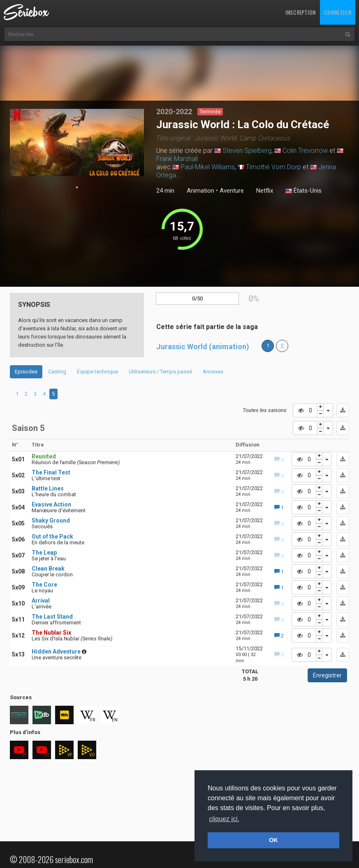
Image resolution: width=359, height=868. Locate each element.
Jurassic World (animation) (203, 347)
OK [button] (273, 840)
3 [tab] (35, 394)
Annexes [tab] (213, 372)
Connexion (338, 12)
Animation (200, 191)
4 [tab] (44, 394)
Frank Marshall (177, 159)
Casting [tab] (57, 372)
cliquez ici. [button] (224, 819)
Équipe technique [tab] (97, 372)
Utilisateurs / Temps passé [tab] (160, 372)
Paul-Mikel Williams (208, 167)
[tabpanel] (77, 143)
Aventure (232, 191)
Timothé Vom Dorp (273, 167)
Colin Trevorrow (305, 151)
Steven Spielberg (247, 151)
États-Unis (303, 191)
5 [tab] (53, 394)
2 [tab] (26, 394)
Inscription (301, 12)
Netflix (265, 191)
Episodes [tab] (26, 372)
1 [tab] (77, 187)
